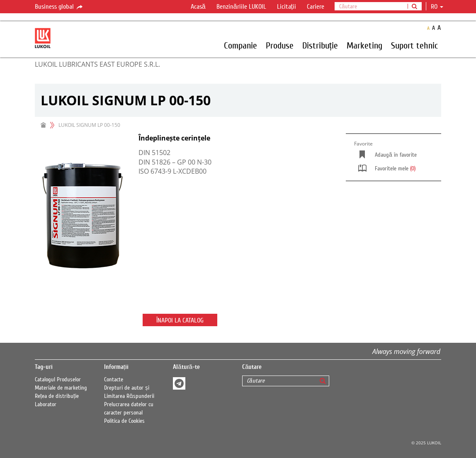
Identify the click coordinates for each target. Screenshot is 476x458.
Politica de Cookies (124, 421)
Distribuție (320, 45)
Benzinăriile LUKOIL (241, 7)
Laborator (46, 405)
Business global (59, 7)
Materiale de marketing (61, 388)
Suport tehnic (414, 45)
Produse (280, 45)
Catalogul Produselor (58, 380)
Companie (240, 45)
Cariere (316, 7)
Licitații (287, 7)
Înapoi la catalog (180, 320)
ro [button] (437, 7)
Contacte (114, 380)
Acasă (198, 7)
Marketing (364, 45)
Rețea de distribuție (57, 396)
